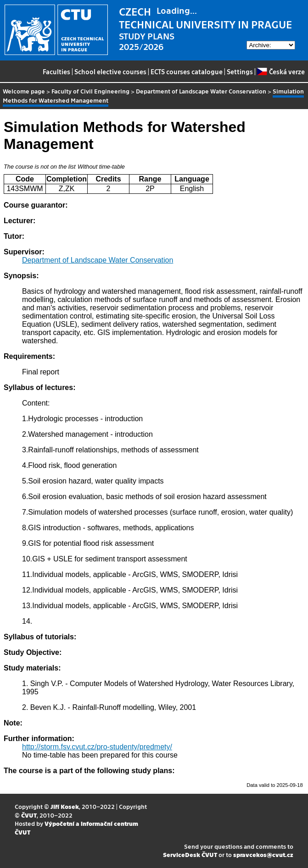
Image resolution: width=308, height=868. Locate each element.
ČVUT (29, 815)
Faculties (56, 71)
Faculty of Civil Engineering (90, 91)
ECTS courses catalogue (187, 71)
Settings (240, 71)
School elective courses (110, 71)
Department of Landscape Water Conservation (201, 91)
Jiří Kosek (65, 806)
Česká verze (281, 71)
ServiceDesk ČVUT (190, 854)
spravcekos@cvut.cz (263, 854)
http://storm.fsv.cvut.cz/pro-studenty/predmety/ (97, 747)
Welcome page (24, 91)
